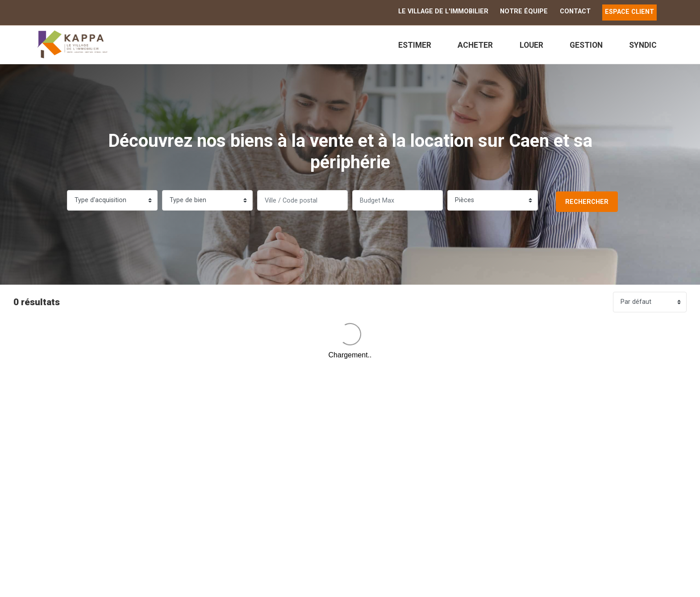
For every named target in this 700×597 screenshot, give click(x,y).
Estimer (415, 45)
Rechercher (587, 202)
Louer (531, 45)
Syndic (643, 45)
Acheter (475, 45)
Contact (575, 11)
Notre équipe (524, 11)
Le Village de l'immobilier (443, 11)
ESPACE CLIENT (629, 12)
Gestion (586, 45)
